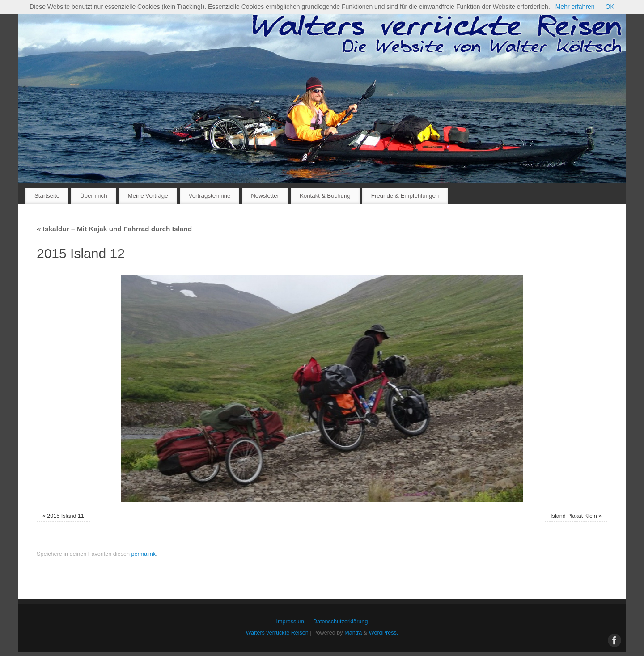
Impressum (290, 622)
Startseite (47, 196)
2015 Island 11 (66, 516)
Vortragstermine (210, 196)
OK (610, 7)
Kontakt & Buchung (325, 196)
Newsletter (265, 196)
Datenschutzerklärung (341, 622)
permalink (143, 554)
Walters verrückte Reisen (277, 633)
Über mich (94, 196)
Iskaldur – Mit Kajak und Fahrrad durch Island (114, 229)
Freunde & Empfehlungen (405, 196)
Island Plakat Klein (574, 516)
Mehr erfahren (575, 7)
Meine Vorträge (148, 196)
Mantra (353, 633)
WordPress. (384, 633)
